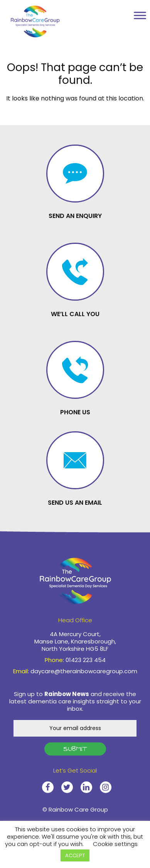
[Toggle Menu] (140, 15)
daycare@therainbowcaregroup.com (84, 671)
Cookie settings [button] (115, 844)
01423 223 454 (115, 17)
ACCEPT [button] (75, 855)
